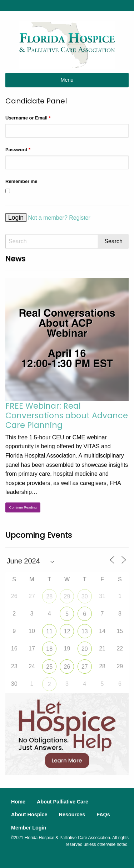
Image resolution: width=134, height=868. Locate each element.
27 (85, 667)
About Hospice (29, 815)
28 (49, 596)
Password (18, 150)
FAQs (103, 815)
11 (49, 631)
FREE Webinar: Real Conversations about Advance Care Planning (67, 415)
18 (49, 649)
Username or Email (28, 118)
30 (85, 596)
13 (85, 631)
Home (18, 802)
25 (49, 667)
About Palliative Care (63, 802)
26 (67, 667)
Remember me (21, 181)
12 (67, 631)
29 (67, 596)
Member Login (29, 828)
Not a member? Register (59, 218)
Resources (72, 815)
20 (85, 649)
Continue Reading (23, 507)
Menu (67, 80)
